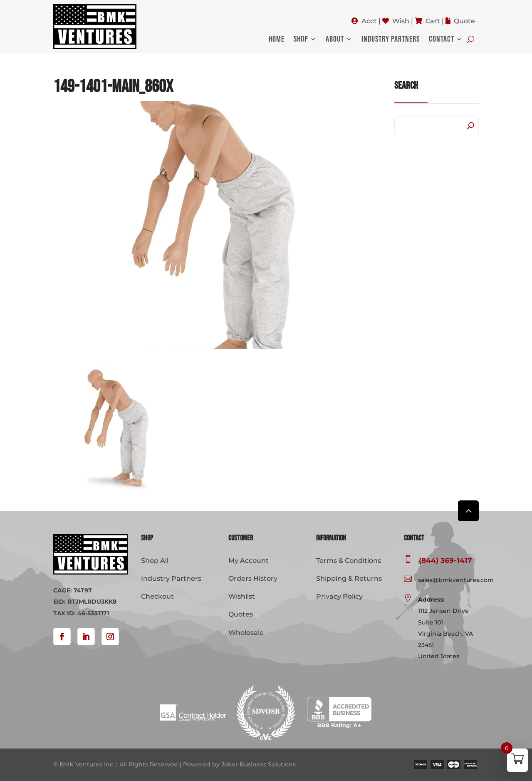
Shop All (155, 561)
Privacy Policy (339, 596)
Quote (464, 21)
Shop (301, 40)
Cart (433, 21)
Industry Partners (391, 40)
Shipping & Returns (349, 578)
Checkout (157, 596)
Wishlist (242, 596)
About (335, 40)
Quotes (241, 614)
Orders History (253, 578)
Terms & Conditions (349, 561)
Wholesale (246, 633)
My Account (249, 561)
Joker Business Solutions (259, 764)
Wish (401, 21)
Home (277, 40)
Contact (442, 40)
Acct (369, 21)
